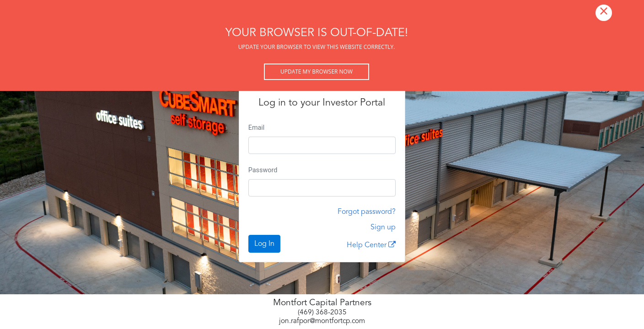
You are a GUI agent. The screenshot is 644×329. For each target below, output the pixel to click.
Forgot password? (367, 212)
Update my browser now (317, 72)
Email (257, 128)
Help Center (371, 245)
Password (263, 170)
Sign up (383, 228)
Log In (264, 244)
